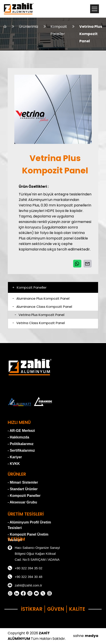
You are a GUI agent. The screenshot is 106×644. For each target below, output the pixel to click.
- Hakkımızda (19, 438)
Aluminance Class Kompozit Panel (42, 307)
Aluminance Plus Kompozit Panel (41, 299)
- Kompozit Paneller (24, 496)
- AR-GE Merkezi (21, 431)
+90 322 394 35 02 (25, 569)
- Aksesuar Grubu (22, 503)
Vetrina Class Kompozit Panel (39, 323)
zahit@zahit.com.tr (25, 586)
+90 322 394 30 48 (25, 577)
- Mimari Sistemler (23, 483)
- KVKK (14, 464)
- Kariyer (15, 457)
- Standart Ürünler (23, 489)
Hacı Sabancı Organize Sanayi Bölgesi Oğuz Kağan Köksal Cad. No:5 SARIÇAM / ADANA (34, 553)
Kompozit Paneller (59, 30)
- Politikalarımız (21, 444)
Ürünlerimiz (29, 27)
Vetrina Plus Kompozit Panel (91, 34)
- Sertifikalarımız (21, 451)
